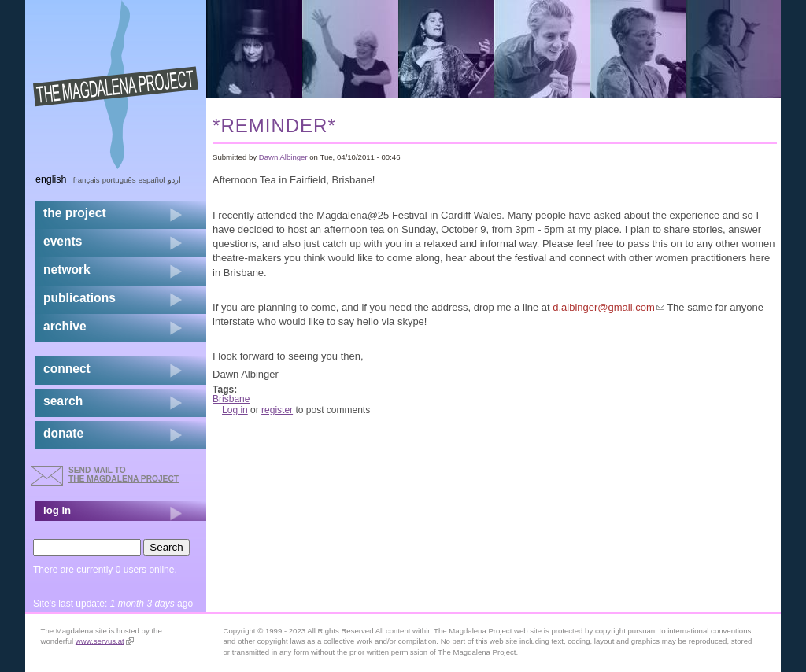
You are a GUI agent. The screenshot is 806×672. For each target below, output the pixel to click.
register (277, 410)
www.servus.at (105, 641)
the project (75, 213)
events (63, 241)
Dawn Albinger (283, 157)
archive (65, 326)
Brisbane (231, 399)
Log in (235, 410)
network (67, 270)
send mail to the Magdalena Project (124, 474)
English (51, 179)
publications (79, 298)
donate (63, 433)
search (63, 401)
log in (57, 510)
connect (67, 369)
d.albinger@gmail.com (608, 307)
